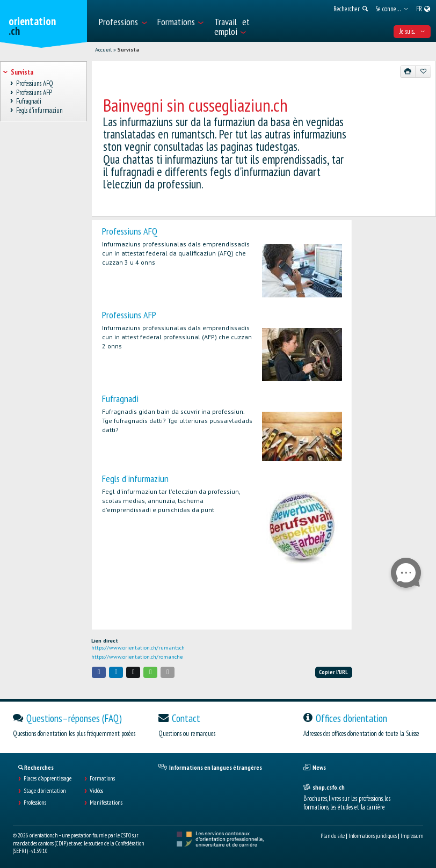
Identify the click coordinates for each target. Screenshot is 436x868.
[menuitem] (122, 21)
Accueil (103, 50)
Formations (102, 778)
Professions (35, 803)
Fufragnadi (120, 399)
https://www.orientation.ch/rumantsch (138, 648)
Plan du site (333, 836)
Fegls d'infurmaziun (135, 479)
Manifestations (106, 803)
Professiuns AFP (129, 315)
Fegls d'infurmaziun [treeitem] (39, 110)
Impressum (412, 836)
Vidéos (96, 791)
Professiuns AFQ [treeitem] (34, 83)
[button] (99, 672)
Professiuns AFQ (130, 231)
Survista (128, 50)
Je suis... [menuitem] (412, 31)
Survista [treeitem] (22, 72)
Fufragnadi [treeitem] (28, 102)
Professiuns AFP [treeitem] (34, 93)
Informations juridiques (373, 836)
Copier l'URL (333, 672)
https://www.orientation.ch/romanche (137, 657)
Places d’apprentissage (48, 778)
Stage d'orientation (45, 791)
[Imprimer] (408, 71)
